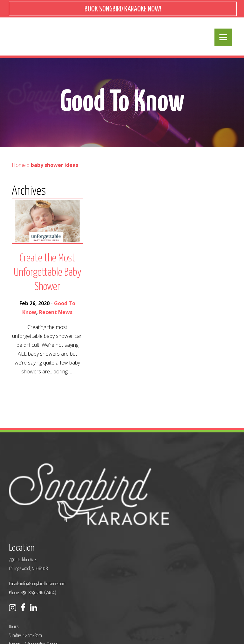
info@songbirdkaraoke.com (119, 503)
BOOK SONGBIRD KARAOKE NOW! (123, 9)
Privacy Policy (77, 630)
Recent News (56, 318)
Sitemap (101, 630)
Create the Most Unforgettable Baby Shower (47, 279)
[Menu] (223, 37)
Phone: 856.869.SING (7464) (109, 512)
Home (19, 171)
